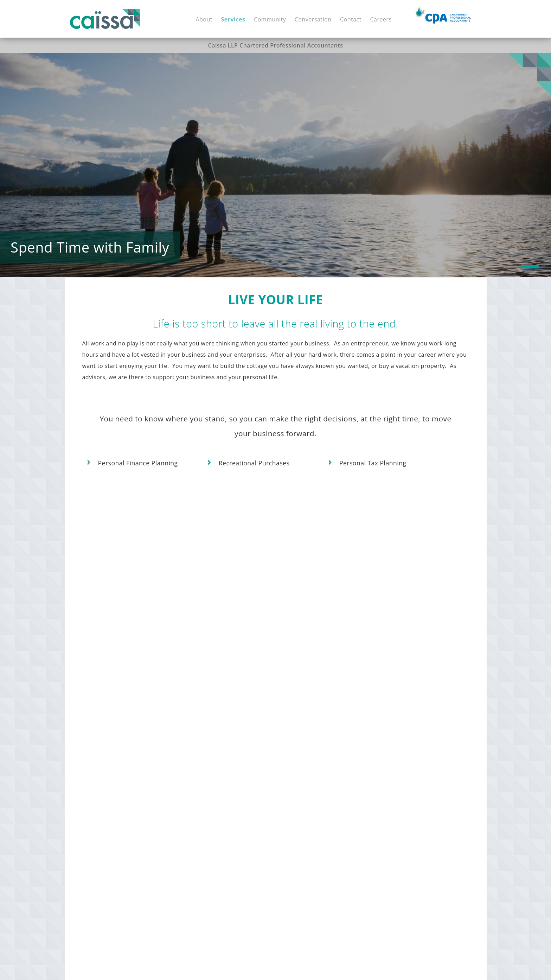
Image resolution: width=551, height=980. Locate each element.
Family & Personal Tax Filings (316, 852)
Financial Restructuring (213, 802)
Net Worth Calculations (213, 852)
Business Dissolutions (307, 768)
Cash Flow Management (118, 768)
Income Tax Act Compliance (315, 864)
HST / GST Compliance (116, 791)
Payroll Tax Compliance (117, 802)
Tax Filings (158, 780)
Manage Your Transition (314, 710)
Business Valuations (209, 723)
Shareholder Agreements (119, 746)
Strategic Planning (111, 735)
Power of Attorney (399, 812)
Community (270, 19)
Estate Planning (396, 790)
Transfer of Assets (399, 835)
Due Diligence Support (212, 768)
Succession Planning (306, 723)
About (204, 19)
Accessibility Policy (262, 968)
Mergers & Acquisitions (213, 735)
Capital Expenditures (210, 746)
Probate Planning (398, 857)
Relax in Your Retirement (219, 828)
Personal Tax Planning (373, 463)
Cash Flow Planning (208, 875)
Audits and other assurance (411, 723)
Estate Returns (395, 823)
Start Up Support (109, 723)
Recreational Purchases (254, 463)
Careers (381, 19)
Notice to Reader (423, 735)
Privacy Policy (298, 968)
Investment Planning (210, 757)
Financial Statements (114, 780)
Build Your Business (115, 710)
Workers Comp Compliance (122, 813)
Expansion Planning (209, 780)
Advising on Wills (397, 846)
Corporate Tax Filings (307, 841)
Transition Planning (305, 746)
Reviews (386, 735)
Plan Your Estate (399, 776)
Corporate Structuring (308, 819)
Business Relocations (307, 735)
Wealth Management (210, 886)
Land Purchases (241, 813)
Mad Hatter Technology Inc (449, 968)
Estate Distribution (400, 801)
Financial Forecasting (114, 757)
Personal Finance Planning (138, 463)
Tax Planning (200, 813)
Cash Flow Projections (404, 762)
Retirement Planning (210, 841)
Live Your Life (395, 883)
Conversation (313, 19)
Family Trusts (437, 790)
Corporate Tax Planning (310, 830)
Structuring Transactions (311, 807)
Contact (351, 19)
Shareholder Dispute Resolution (320, 757)
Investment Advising (209, 864)
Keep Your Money (304, 794)
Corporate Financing (209, 791)
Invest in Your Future (213, 710)
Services (233, 19)
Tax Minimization (398, 868)
